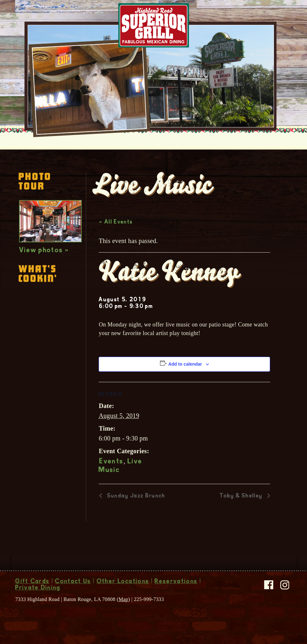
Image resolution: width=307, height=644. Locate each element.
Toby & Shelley (242, 496)
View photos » (44, 251)
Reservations (176, 582)
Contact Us (73, 582)
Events (111, 462)
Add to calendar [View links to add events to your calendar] (185, 364)
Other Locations (123, 582)
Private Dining (38, 588)
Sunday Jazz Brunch (135, 496)
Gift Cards (32, 582)
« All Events (116, 222)
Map (123, 599)
